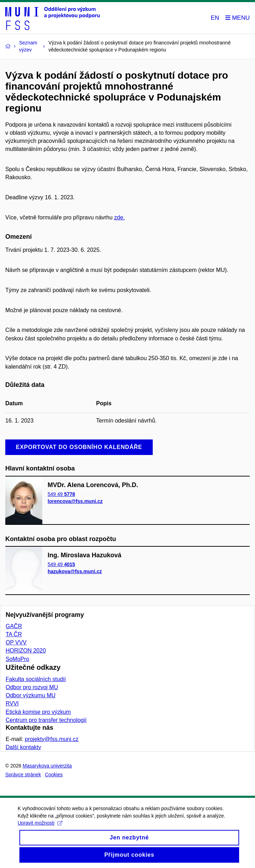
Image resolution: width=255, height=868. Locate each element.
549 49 (61, 494)
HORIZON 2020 (26, 651)
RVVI (12, 703)
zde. (120, 217)
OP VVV (16, 642)
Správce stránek (23, 775)
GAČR (14, 626)
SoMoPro (17, 659)
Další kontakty (23, 747)
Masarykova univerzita (47, 766)
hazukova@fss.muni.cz (75, 572)
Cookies (54, 775)
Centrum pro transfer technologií (46, 720)
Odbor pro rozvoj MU (32, 687)
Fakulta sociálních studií (36, 679)
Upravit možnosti (40, 828)
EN (215, 18)
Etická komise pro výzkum (38, 712)
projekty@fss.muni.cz (51, 739)
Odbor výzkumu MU (31, 695)
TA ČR (14, 634)
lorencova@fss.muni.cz (75, 501)
